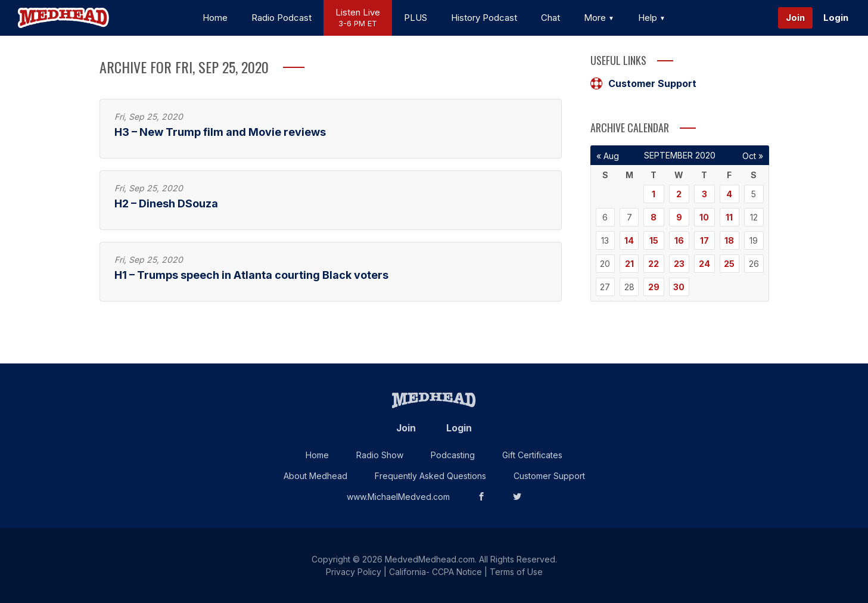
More (599, 18)
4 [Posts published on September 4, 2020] (729, 194)
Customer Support (643, 83)
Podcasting (453, 455)
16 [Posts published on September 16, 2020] (679, 240)
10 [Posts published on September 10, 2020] (704, 217)
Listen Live (358, 18)
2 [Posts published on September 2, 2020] (679, 194)
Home (215, 18)
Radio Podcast (281, 18)
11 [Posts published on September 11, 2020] (729, 217)
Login (836, 18)
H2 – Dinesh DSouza (166, 203)
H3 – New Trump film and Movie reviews (220, 132)
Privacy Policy (354, 572)
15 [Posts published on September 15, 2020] (654, 240)
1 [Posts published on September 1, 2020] (654, 194)
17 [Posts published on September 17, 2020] (704, 240)
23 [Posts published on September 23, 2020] (679, 264)
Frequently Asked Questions (430, 476)
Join (795, 18)
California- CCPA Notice (435, 572)
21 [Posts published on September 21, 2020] (629, 264)
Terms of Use (516, 572)
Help (652, 18)
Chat (550, 18)
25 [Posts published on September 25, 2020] (729, 264)
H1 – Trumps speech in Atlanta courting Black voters (251, 275)
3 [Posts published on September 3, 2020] (704, 194)
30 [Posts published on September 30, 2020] (679, 287)
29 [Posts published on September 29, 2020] (654, 287)
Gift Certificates (532, 455)
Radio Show (380, 455)
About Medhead (315, 476)
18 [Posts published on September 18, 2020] (729, 240)
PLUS (416, 18)
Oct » (753, 156)
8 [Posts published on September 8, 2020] (654, 217)
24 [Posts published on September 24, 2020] (704, 264)
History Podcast (484, 18)
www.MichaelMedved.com (398, 497)
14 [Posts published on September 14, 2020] (629, 240)
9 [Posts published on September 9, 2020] (679, 217)
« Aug (608, 156)
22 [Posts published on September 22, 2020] (654, 264)
